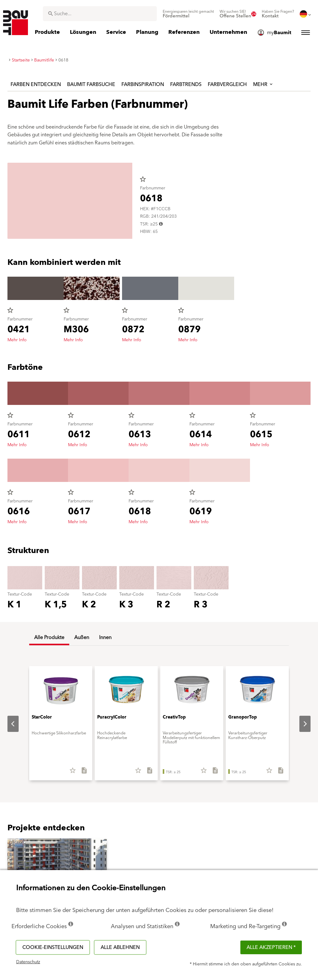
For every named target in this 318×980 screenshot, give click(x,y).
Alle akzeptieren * (271, 947)
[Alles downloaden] (82, 773)
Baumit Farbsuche (91, 84)
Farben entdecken (36, 84)
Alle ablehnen (120, 947)
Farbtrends (186, 84)
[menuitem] (188, 14)
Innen (105, 637)
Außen (82, 637)
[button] (57, 867)
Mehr (263, 84)
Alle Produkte (49, 637)
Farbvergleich (227, 84)
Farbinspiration (143, 84)
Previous (8, 724)
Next (300, 724)
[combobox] (100, 14)
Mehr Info (17, 340)
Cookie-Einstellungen (53, 947)
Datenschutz (28, 962)
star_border (143, 179)
